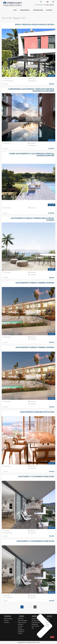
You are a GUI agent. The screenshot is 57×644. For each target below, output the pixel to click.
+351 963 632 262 (39, 5)
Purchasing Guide (36, 621)
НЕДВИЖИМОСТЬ (25, 10)
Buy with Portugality (22, 621)
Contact (47, 619)
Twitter (47, 626)
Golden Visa (21, 619)
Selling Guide (35, 624)
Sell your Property (22, 622)
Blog (33, 628)
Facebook (48, 622)
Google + (48, 624)
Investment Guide (36, 622)
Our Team (6, 621)
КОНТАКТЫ (49, 10)
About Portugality (8, 619)
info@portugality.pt (49, 5)
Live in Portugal (35, 626)
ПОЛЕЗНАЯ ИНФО (38, 10)
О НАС (15, 10)
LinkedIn (48, 621)
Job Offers (6, 622)
